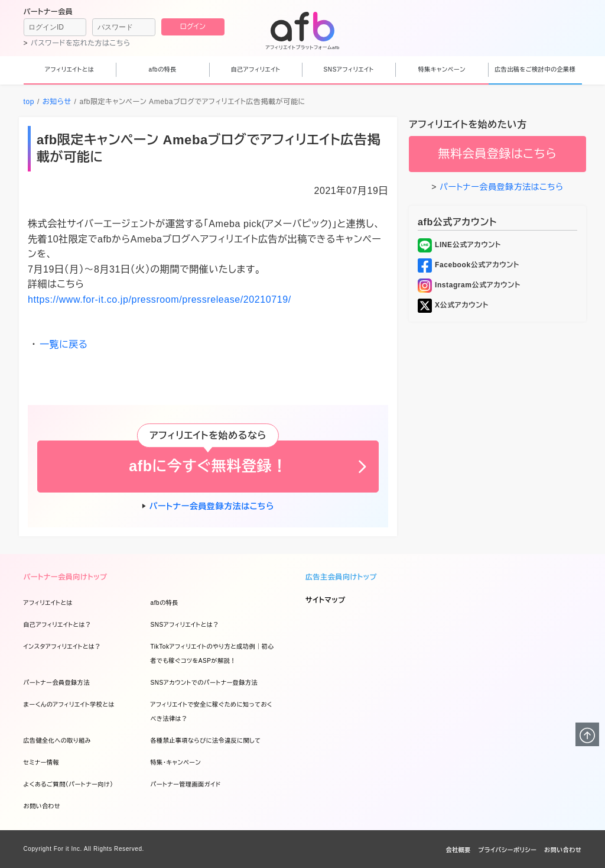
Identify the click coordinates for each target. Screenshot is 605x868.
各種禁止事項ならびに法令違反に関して (206, 741)
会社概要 (458, 850)
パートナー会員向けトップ (66, 577)
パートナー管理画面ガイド (186, 784)
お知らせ (57, 102)
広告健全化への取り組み (58, 741)
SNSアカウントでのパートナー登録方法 (204, 683)
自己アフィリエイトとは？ (58, 625)
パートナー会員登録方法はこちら (212, 506)
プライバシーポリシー (507, 850)
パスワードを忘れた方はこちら (80, 43)
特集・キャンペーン (176, 762)
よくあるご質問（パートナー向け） (69, 784)
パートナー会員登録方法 (57, 683)
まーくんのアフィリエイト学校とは (69, 705)
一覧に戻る (64, 344)
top (29, 102)
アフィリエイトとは (69, 69)
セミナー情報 (42, 762)
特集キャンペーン (442, 69)
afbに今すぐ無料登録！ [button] (208, 466)
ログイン (193, 27)
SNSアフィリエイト (349, 69)
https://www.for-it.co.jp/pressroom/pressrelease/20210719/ (160, 299)
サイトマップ (326, 600)
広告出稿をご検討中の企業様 (535, 69)
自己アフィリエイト (256, 69)
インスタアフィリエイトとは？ (62, 647)
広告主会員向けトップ (341, 577)
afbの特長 (163, 69)
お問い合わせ (42, 806)
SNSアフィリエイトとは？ (185, 625)
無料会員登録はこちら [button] (497, 154)
